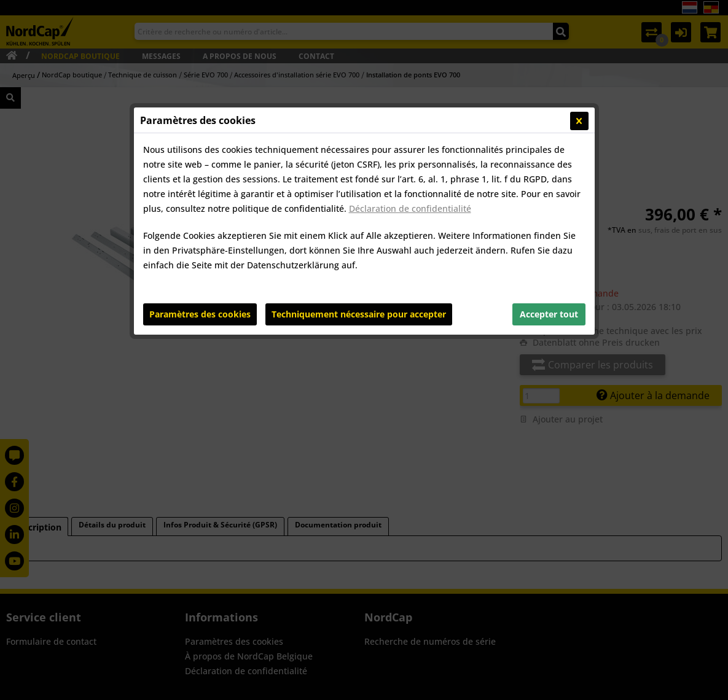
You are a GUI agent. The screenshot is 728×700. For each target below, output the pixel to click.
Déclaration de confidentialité (410, 208)
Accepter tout (549, 314)
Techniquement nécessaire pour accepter (359, 314)
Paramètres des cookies (200, 314)
